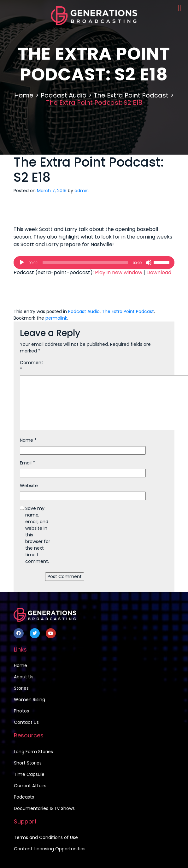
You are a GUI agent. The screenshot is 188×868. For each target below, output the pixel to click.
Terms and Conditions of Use (46, 837)
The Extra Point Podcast (131, 95)
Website (29, 486)
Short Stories (28, 763)
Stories (21, 688)
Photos (21, 711)
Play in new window (119, 272)
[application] (94, 263)
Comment (32, 366)
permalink (56, 318)
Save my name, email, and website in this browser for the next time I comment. (38, 535)
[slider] (85, 263)
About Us (24, 677)
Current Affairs (30, 786)
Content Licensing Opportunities (50, 849)
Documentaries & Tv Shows (44, 808)
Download (159, 272)
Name (28, 440)
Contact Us (26, 722)
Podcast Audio (64, 95)
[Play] (22, 263)
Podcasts (24, 797)
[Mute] (149, 263)
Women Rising (29, 700)
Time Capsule (29, 774)
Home (24, 95)
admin (82, 191)
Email (27, 463)
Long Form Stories (33, 752)
